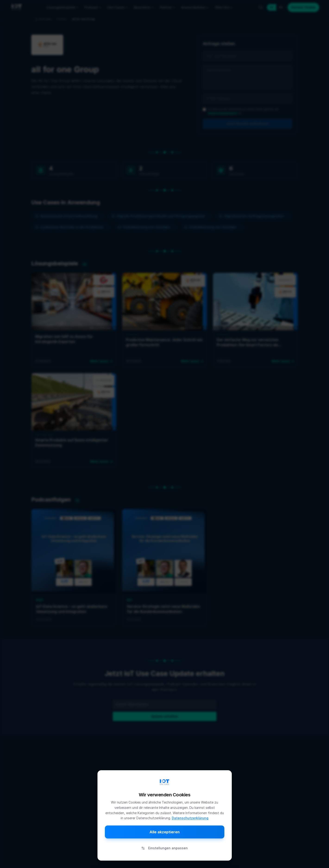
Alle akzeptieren (165, 832)
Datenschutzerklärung (190, 818)
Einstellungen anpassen (164, 848)
